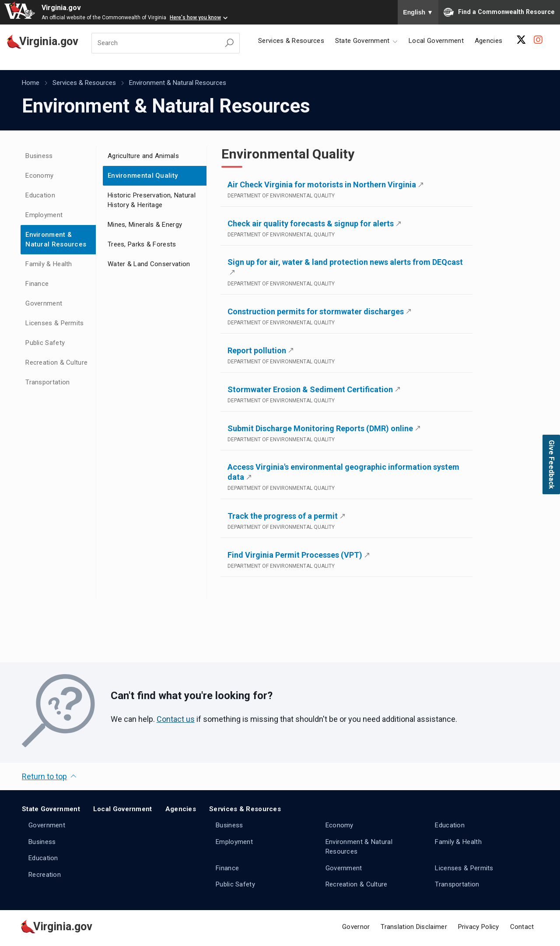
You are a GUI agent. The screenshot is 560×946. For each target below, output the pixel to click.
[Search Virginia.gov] (229, 43)
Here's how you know (195, 18)
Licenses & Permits (54, 323)
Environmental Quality (143, 176)
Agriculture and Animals (143, 156)
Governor (356, 927)
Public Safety (45, 343)
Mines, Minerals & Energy (145, 225)
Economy (39, 176)
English (418, 12)
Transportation (47, 382)
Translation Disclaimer (414, 927)
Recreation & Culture (56, 362)
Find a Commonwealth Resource (499, 12)
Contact (522, 927)
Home (31, 83)
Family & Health (49, 264)
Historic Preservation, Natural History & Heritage (152, 200)
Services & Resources (291, 41)
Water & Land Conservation (149, 264)
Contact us (176, 719)
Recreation (45, 875)
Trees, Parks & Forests (142, 244)
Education (40, 195)
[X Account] (521, 40)
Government (44, 303)
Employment (44, 215)
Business (39, 156)
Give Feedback (551, 464)
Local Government (436, 41)
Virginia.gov (61, 8)
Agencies (488, 41)
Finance (37, 284)
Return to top (44, 776)
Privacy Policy (479, 927)
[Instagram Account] (538, 40)
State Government (51, 809)
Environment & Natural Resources (178, 83)
